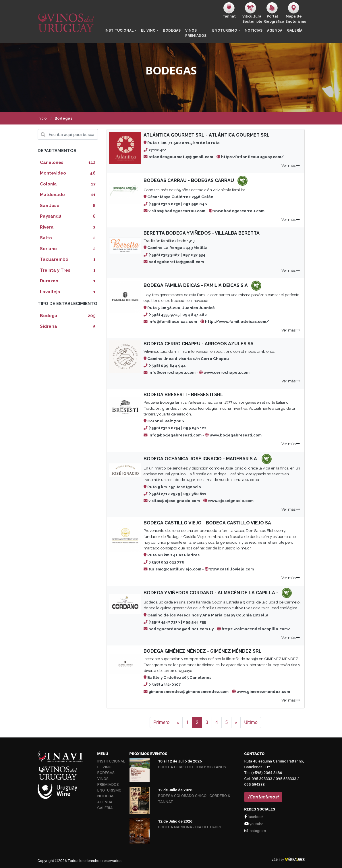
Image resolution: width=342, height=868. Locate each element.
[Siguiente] (236, 723)
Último (251, 722)
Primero (161, 722)
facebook (254, 817)
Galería (295, 30)
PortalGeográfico (274, 13)
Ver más (291, 165)
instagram (255, 831)
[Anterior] (178, 723)
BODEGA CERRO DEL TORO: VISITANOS (192, 767)
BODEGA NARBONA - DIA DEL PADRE (190, 827)
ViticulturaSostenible (252, 13)
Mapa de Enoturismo (295, 13)
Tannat (229, 10)
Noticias (254, 30)
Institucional (119, 30)
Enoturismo (225, 30)
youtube (254, 824)
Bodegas (172, 30)
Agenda (275, 30)
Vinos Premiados (196, 33)
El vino (148, 30)
